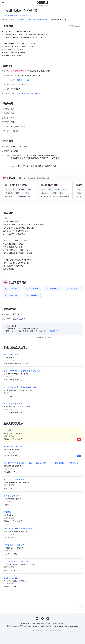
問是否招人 (75, 289)
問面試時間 (54, 289)
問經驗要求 (34, 289)
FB (42, 619)
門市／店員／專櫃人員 (20, 93)
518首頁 (11, 19)
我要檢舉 (48, 337)
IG (37, 619)
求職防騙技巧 (53, 331)
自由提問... (34, 296)
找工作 (17, 19)
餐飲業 (22, 19)
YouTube (48, 619)
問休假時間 (13, 289)
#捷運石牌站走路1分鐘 (20, 80)
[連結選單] (3, 3)
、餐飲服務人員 (36, 93)
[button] (34, 202)
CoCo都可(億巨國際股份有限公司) (36, 19)
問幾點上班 (13, 296)
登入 (18, 319)
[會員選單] (82, 3)
